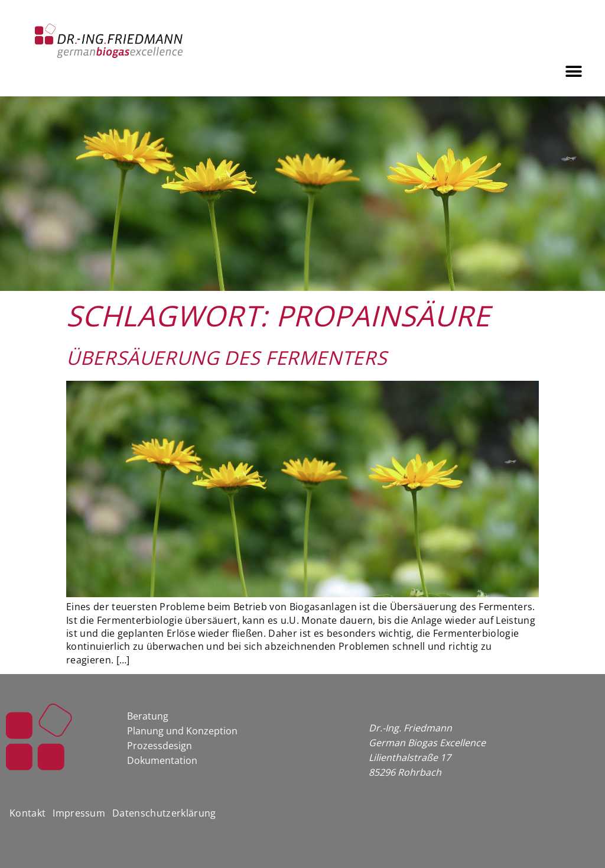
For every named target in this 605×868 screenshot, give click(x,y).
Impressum (79, 813)
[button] (574, 71)
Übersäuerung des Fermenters (227, 357)
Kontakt (27, 813)
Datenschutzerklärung (164, 813)
